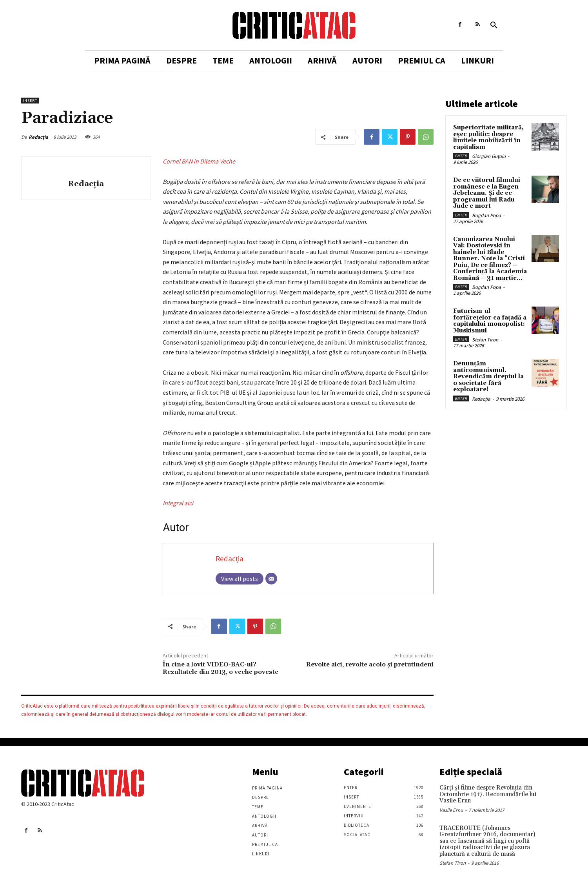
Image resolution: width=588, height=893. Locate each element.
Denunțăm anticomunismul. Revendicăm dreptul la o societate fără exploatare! (488, 377)
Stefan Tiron (485, 340)
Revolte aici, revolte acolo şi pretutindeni (370, 664)
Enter (461, 156)
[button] (494, 25)
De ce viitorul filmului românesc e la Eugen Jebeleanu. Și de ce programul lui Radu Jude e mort (487, 193)
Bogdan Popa (486, 215)
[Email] (271, 579)
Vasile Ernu (451, 810)
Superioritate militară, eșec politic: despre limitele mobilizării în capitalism (488, 137)
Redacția (38, 137)
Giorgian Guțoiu (489, 156)
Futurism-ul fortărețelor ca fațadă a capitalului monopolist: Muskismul (490, 321)
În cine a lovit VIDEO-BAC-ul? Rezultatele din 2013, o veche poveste (220, 668)
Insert (30, 101)
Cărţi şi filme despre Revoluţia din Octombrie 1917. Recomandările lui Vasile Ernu (488, 794)
